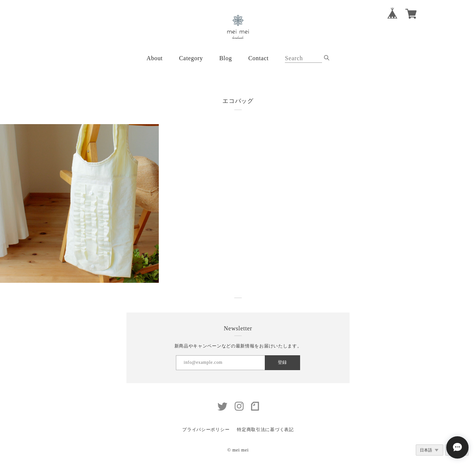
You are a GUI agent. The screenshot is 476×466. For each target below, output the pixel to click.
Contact (259, 58)
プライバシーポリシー (206, 430)
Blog (226, 58)
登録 (282, 362)
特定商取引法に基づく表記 (265, 430)
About (155, 58)
